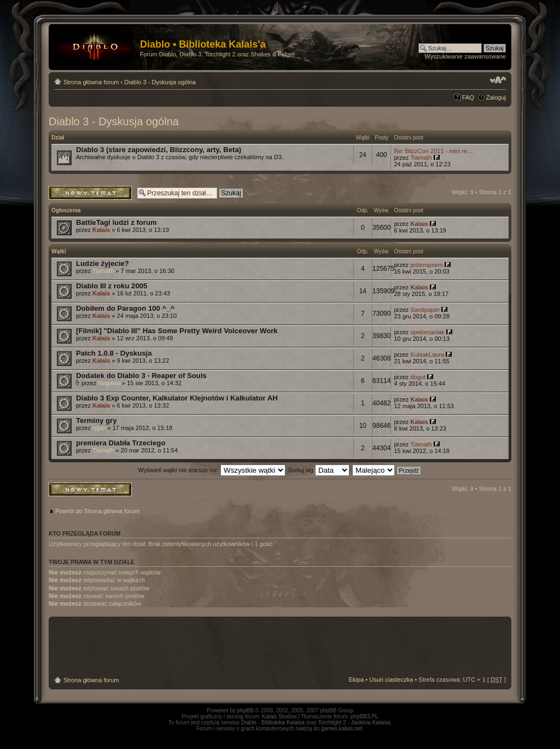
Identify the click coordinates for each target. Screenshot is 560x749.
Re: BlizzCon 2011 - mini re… (433, 151)
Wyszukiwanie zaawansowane (465, 56)
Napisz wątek (90, 193)
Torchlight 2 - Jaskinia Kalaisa (354, 722)
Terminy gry (97, 420)
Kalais (101, 230)
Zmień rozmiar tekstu (498, 80)
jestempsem (426, 265)
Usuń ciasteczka (391, 680)
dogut (418, 377)
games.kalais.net (342, 728)
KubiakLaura (427, 355)
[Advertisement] (280, 647)
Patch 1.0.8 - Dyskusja (114, 353)
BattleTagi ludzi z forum (116, 222)
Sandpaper (425, 310)
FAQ (468, 97)
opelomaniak (427, 332)
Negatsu (109, 383)
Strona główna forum (91, 82)
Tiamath (421, 158)
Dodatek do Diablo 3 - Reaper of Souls (141, 376)
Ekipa (357, 680)
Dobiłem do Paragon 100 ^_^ (125, 308)
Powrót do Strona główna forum (97, 511)
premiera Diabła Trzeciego (121, 443)
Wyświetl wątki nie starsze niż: (212, 470)
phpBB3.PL (364, 716)
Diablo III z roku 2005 (112, 286)
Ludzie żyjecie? (103, 263)
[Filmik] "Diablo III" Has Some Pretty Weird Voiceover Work (177, 331)
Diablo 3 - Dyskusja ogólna (160, 82)
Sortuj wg (319, 470)
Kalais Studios (279, 716)
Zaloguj (496, 97)
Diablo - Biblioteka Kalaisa (273, 722)
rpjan (99, 428)
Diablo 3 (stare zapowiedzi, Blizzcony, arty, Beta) (159, 150)
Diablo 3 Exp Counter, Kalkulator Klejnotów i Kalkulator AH (177, 398)
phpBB (246, 710)
